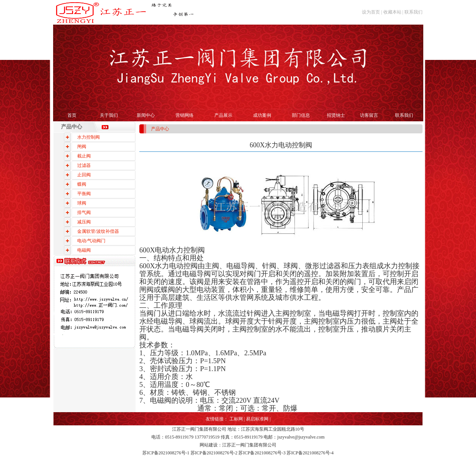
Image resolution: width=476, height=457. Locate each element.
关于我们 (109, 115)
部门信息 (301, 115)
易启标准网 (257, 419)
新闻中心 (146, 115)
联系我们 (413, 12)
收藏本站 (392, 12)
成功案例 (262, 115)
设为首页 (371, 12)
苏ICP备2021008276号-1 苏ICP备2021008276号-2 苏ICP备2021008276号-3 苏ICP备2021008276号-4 (238, 453)
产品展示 (223, 115)
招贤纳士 (336, 115)
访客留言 (369, 115)
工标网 (236, 419)
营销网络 (185, 115)
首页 (72, 115)
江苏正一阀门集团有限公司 (199, 429)
